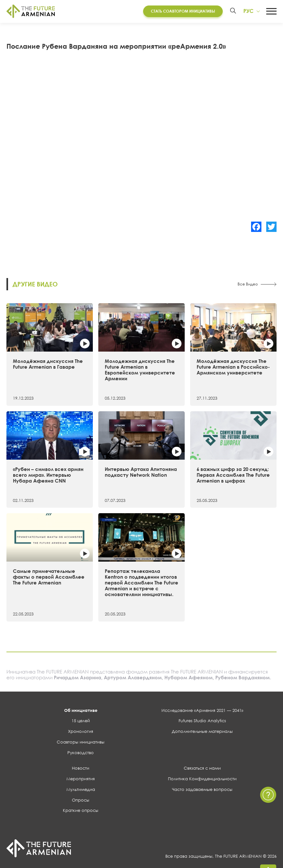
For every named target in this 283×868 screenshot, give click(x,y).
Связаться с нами (202, 768)
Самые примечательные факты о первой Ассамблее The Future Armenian (49, 577)
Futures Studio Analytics (202, 721)
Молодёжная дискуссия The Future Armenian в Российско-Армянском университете (233, 367)
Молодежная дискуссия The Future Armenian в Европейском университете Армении (140, 370)
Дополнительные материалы (202, 731)
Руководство (81, 753)
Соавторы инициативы (81, 742)
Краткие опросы (81, 810)
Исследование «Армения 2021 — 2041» (202, 710)
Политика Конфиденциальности (202, 779)
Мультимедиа (81, 789)
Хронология (81, 731)
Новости (81, 768)
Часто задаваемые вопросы (202, 789)
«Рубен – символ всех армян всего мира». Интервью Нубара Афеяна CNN (48, 475)
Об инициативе (81, 710)
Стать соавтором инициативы (183, 11)
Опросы (81, 800)
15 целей (81, 721)
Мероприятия (81, 779)
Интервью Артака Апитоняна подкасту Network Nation (141, 472)
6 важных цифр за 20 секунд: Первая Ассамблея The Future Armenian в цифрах (233, 475)
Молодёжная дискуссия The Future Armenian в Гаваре (48, 364)
